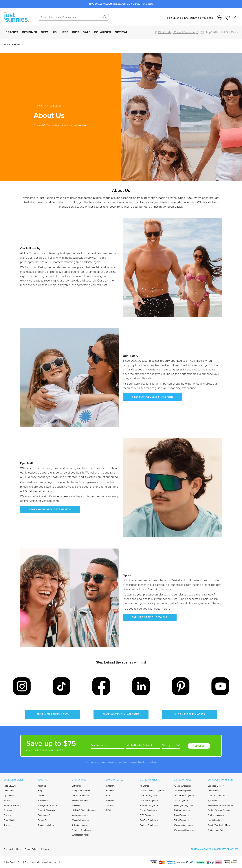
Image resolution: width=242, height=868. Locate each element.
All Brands (144, 786)
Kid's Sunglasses (79, 825)
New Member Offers (81, 801)
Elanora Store (44, 820)
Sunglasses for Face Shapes (220, 805)
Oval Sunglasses (181, 801)
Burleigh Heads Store (47, 805)
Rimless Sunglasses (183, 810)
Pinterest (110, 801)
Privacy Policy (31, 849)
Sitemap (45, 849)
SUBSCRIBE (199, 746)
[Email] (107, 745)
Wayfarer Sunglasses (183, 825)
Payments (8, 815)
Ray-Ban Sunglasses (149, 820)
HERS (65, 32)
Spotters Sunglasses (149, 825)
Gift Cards (76, 786)
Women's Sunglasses (81, 820)
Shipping (8, 810)
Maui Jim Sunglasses (149, 805)
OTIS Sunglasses (147, 815)
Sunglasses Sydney (80, 835)
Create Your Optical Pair (219, 825)
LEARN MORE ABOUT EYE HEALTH (50, 509)
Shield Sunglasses (182, 820)
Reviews (7, 825)
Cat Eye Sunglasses (183, 791)
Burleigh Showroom (47, 810)
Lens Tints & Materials (218, 796)
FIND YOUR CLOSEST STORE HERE (153, 397)
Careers (41, 796)
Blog (40, 791)
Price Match (9, 820)
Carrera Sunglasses (149, 796)
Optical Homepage (216, 815)
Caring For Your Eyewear (219, 810)
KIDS (76, 32)
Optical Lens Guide (217, 830)
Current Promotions (80, 796)
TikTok (109, 810)
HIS (54, 32)
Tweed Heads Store (46, 825)
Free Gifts (76, 805)
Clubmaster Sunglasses (184, 796)
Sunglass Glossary (216, 786)
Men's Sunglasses (80, 815)
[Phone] (143, 745)
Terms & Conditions (12, 849)
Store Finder (43, 801)
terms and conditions (139, 762)
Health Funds (214, 820)
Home (7, 44)
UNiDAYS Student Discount (84, 810)
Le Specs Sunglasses (149, 801)
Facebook (110, 791)
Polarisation (213, 791)
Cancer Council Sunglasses (152, 791)
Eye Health (213, 801)
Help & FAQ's (10, 786)
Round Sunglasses (182, 815)
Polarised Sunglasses (81, 830)
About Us (42, 786)
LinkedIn (110, 805)
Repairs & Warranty (12, 805)
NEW (44, 32)
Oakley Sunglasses (148, 810)
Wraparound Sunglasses (185, 830)
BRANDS (12, 32)
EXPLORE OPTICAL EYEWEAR (150, 617)
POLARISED (103, 32)
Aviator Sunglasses (182, 786)
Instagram (110, 786)
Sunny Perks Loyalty (81, 791)
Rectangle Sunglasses (184, 805)
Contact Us (9, 791)
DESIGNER (30, 32)
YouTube (109, 796)
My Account (9, 796)
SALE (87, 32)
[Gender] (171, 745)
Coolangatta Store (46, 815)
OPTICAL (121, 32)
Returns (7, 801)
